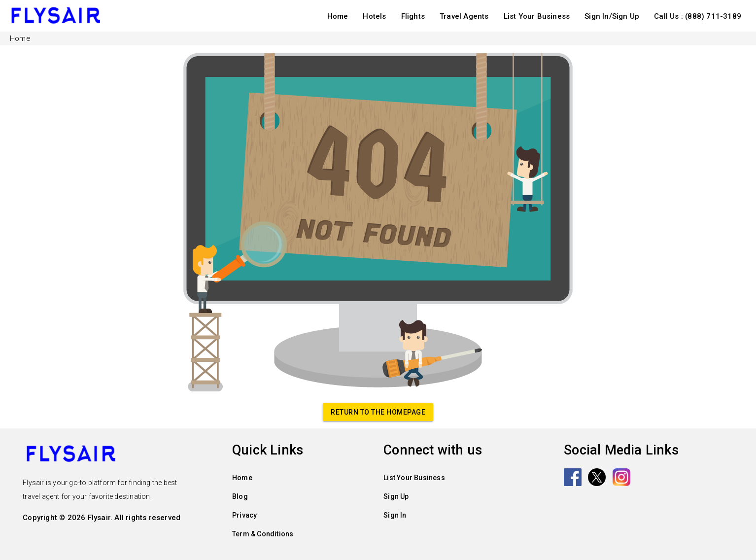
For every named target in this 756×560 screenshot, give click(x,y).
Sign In (395, 515)
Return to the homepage (378, 412)
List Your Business (537, 16)
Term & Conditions (263, 534)
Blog (240, 496)
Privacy (244, 515)
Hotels (374, 16)
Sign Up (396, 496)
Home (338, 16)
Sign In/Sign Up (612, 16)
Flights (413, 16)
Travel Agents (464, 16)
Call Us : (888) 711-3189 (698, 16)
